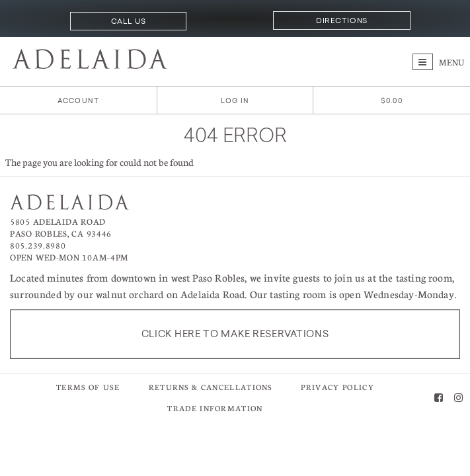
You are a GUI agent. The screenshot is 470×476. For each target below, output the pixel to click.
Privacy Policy (337, 387)
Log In (235, 101)
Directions (341, 20)
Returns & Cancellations (211, 387)
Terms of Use (88, 387)
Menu (439, 62)
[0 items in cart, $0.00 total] (392, 101)
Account (78, 101)
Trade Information (215, 408)
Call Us (129, 21)
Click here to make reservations (235, 334)
